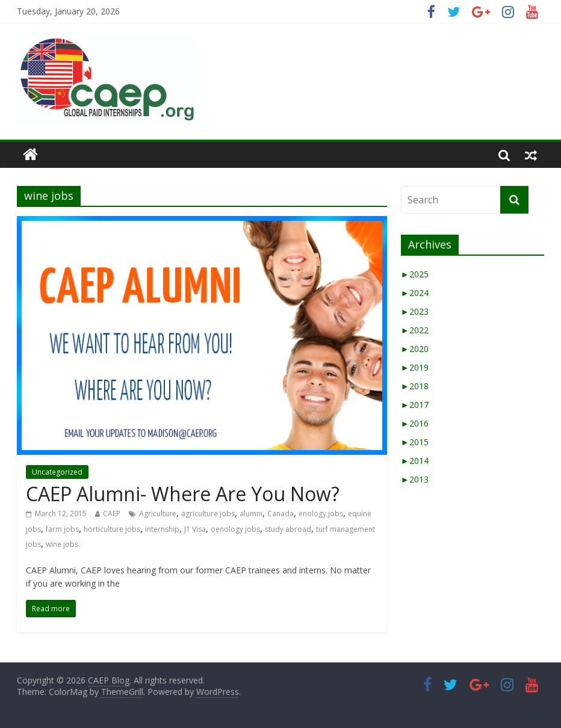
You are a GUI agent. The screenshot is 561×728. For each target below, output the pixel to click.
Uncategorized (57, 472)
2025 (415, 274)
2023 (415, 311)
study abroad (288, 529)
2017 (415, 405)
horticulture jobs (112, 529)
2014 (415, 461)
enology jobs (321, 514)
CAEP (112, 514)
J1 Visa (195, 529)
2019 (415, 367)
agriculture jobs (208, 514)
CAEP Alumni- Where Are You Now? (183, 494)
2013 (415, 479)
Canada (280, 514)
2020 (415, 349)
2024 (415, 293)
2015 (415, 442)
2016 (415, 423)
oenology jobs (235, 529)
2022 (415, 330)
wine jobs (62, 544)
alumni (251, 514)
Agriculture (158, 514)
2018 (415, 386)
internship (162, 529)
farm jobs (62, 529)
